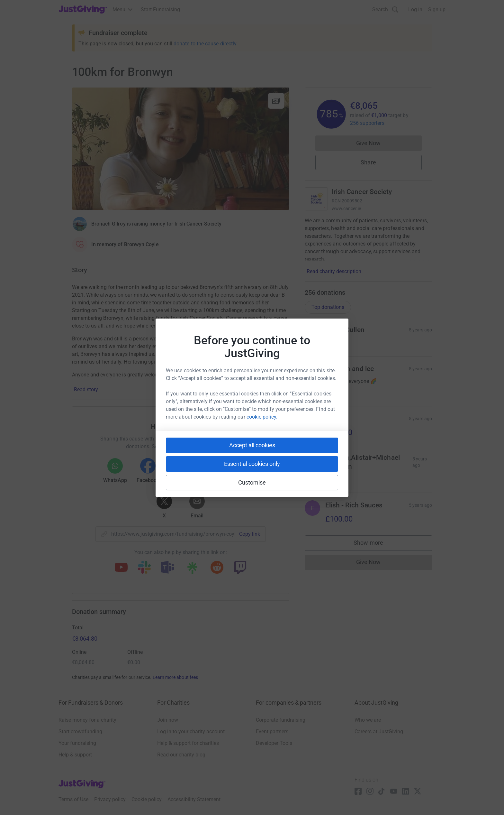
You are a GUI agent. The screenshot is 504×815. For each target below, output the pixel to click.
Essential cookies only (252, 464)
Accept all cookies (252, 445)
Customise (252, 482)
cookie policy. (262, 417)
